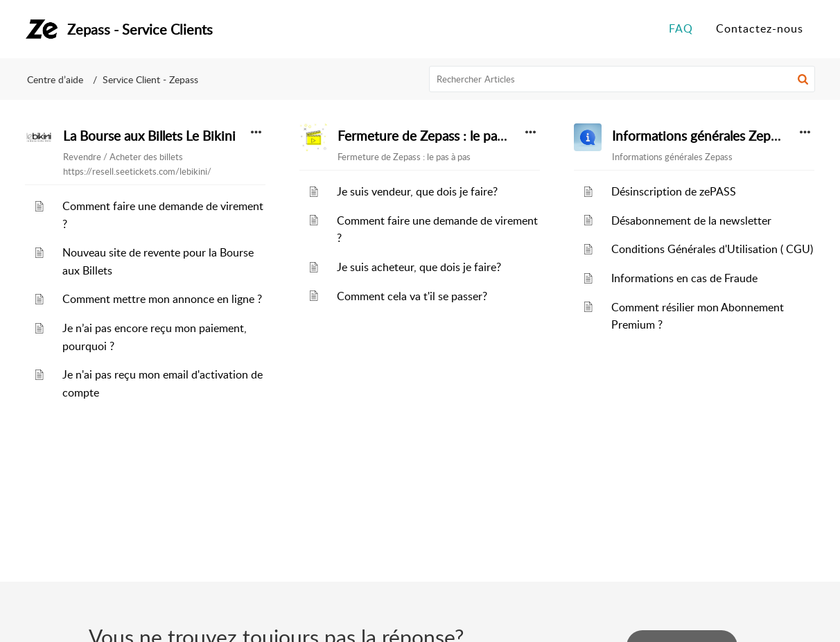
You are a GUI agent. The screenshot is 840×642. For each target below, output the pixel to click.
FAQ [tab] (681, 28)
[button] (803, 79)
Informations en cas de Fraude (684, 278)
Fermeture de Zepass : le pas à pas (436, 136)
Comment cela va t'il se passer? (412, 296)
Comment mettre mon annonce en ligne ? (162, 299)
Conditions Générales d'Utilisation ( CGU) (712, 249)
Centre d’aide (55, 79)
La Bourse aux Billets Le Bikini (149, 136)
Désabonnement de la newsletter (691, 220)
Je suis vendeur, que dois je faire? (417, 191)
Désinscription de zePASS (674, 191)
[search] (622, 79)
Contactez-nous (760, 28)
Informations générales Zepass (700, 136)
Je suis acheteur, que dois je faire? (419, 267)
